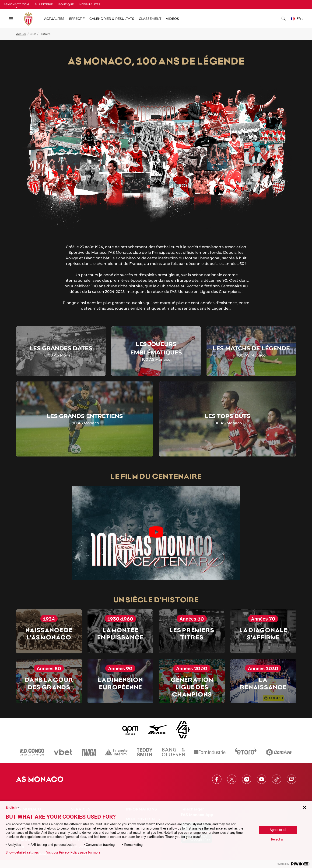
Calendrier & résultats (112, 19)
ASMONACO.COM (16, 4)
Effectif (77, 19)
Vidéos (172, 19)
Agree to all (278, 830)
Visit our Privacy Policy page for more (73, 852)
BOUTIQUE (66, 4)
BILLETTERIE (44, 4)
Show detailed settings (22, 852)
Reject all (278, 839)
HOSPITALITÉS (90, 4)
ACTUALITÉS (54, 19)
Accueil (21, 34)
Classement (150, 19)
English (13, 807)
